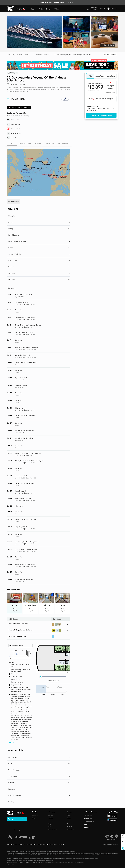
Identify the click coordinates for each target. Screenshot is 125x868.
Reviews (51, 818)
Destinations (70, 827)
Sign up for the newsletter (17, 819)
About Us (51, 815)
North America (24, 55)
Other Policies (62, 844)
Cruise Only (11, 55)
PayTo (86, 824)
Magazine (51, 824)
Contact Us (35, 815)
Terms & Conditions (12, 844)
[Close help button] (123, 836)
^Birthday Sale (88, 815)
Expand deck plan (53, 681)
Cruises (69, 818)
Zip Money (87, 827)
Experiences (70, 824)
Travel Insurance (53, 830)
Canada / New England (41, 55)
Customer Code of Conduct (50, 844)
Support (102, 8)
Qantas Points (88, 819)
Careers (50, 821)
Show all (12, 742)
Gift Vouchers (71, 830)
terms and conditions (71, 851)
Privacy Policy (22, 844)
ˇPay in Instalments (89, 822)
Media (50, 827)
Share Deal (13, 202)
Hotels (69, 821)
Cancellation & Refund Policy (34, 844)
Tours (68, 815)
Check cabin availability (101, 115)
